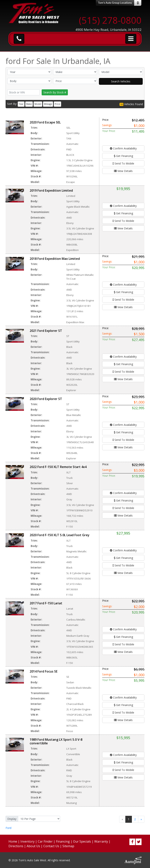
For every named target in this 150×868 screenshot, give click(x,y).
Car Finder (45, 841)
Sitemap (68, 846)
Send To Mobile (123, 163)
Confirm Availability (123, 148)
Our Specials (82, 841)
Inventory (27, 841)
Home (13, 841)
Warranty (101, 841)
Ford (8, 828)
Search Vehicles (121, 81)
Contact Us (51, 846)
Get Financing (123, 156)
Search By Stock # (55, 92)
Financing (63, 841)
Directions (16, 846)
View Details (123, 171)
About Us (33, 846)
